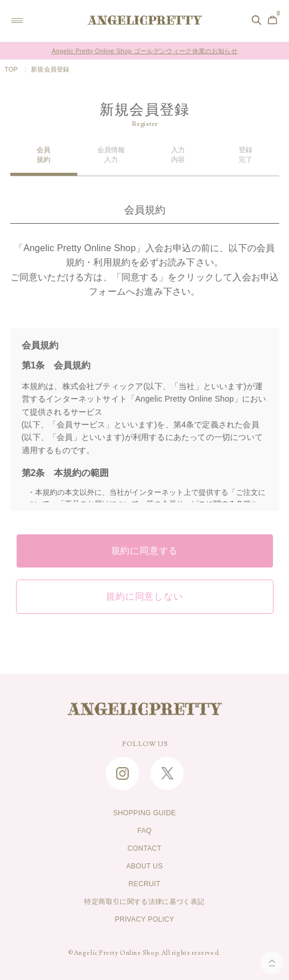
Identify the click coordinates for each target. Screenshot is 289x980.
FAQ (144, 831)
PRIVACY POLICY (145, 919)
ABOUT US (144, 866)
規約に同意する (145, 551)
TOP (11, 69)
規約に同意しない (144, 597)
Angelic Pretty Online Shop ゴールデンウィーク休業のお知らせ (144, 51)
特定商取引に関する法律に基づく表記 (144, 902)
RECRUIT (145, 884)
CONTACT (145, 848)
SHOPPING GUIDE (145, 813)
